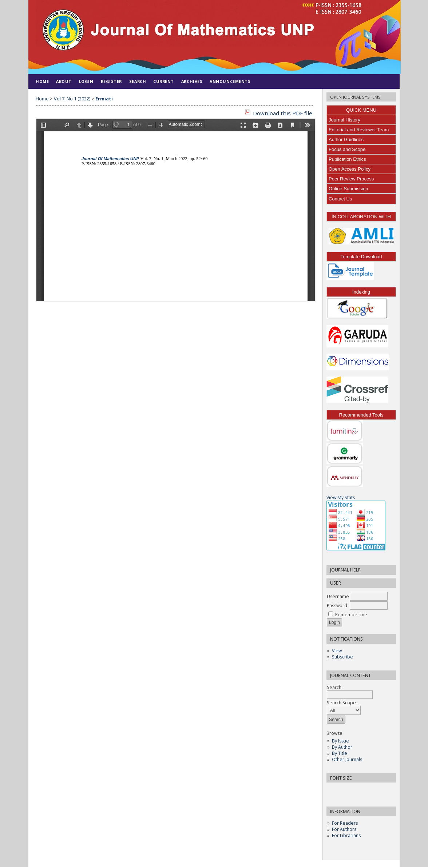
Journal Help (345, 571)
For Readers (345, 824)
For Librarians (346, 836)
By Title (340, 754)
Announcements (230, 81)
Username (338, 597)
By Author (342, 748)
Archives (192, 81)
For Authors (344, 830)
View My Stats (341, 498)
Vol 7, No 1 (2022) (72, 99)
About (64, 81)
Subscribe (342, 658)
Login (86, 81)
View (337, 651)
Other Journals (347, 760)
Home (42, 81)
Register (111, 81)
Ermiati (104, 99)
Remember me (351, 615)
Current (164, 81)
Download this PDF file (283, 113)
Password (337, 606)
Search (350, 692)
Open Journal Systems (355, 97)
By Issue (340, 742)
